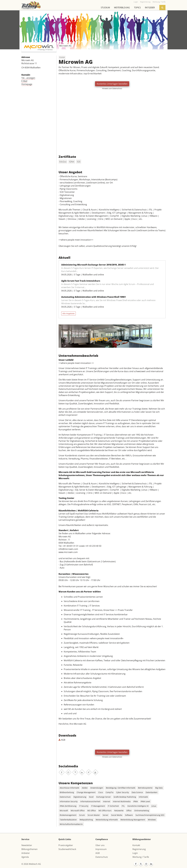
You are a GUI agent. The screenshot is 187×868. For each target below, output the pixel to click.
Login (135, 853)
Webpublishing (86, 820)
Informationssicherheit (90, 801)
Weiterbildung (122, 8)
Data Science (137, 792)
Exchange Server (104, 797)
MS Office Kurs (105, 811)
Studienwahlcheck (67, 849)
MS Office (92, 811)
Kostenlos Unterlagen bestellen (112, 84)
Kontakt (136, 845)
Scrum (82, 815)
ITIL (123, 806)
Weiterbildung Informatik (107, 820)
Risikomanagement (68, 815)
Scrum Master (94, 815)
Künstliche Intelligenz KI (138, 806)
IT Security (84, 806)
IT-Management (98, 806)
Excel (91, 797)
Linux (154, 806)
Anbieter (26, 853)
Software (129, 815)
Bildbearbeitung (67, 792)
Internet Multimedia (122, 801)
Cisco (101, 792)
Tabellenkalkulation (68, 820)
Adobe (85, 788)
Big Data (159, 788)
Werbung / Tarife (141, 857)
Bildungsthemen (29, 849)
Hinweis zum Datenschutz (112, 88)
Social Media (117, 815)
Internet (107, 801)
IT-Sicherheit (113, 806)
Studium (105, 8)
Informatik (143, 797)
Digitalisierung (80, 797)
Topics (137, 8)
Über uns (100, 845)
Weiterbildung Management (133, 820)
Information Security (69, 801)
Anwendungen (97, 788)
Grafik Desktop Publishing (125, 797)
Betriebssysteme (145, 788)
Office (129, 811)
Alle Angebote (69, 313)
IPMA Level (145, 801)
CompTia (110, 792)
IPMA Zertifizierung (68, 806)
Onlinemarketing (142, 811)
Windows (152, 820)
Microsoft (64, 811)
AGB (62, 740)
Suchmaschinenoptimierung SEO (150, 815)
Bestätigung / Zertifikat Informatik (121, 788)
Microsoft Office (78, 811)
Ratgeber (150, 8)
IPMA (136, 801)
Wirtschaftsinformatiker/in (71, 824)
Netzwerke (119, 811)
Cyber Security (123, 792)
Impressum (101, 849)
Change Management (86, 792)
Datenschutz (65, 797)
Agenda (25, 857)
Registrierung (139, 849)
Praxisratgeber (66, 845)
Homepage (27, 84)
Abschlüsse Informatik (69, 788)
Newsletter (27, 845)
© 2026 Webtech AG (31, 864)
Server (106, 815)
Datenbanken (152, 792)
